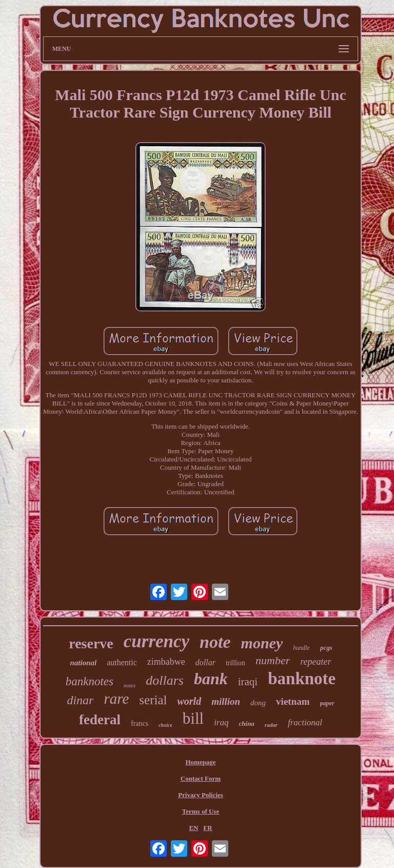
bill (193, 718)
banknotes (90, 681)
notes (130, 685)
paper (327, 703)
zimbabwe (166, 662)
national (83, 663)
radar (271, 725)
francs (140, 724)
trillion (235, 663)
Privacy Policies (201, 795)
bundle (301, 648)
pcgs (326, 648)
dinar (80, 700)
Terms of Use (201, 811)
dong (258, 703)
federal (100, 720)
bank (211, 679)
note (215, 642)
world (189, 701)
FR (208, 828)
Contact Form (201, 778)
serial (153, 700)
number (273, 660)
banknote (302, 679)
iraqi (248, 682)
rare (116, 699)
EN (193, 828)
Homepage (200, 762)
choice (165, 725)
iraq (221, 722)
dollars (165, 680)
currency (156, 641)
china (247, 724)
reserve (91, 643)
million (226, 701)
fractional (305, 722)
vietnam (293, 701)
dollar (205, 662)
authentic (122, 662)
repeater (316, 662)
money (262, 643)
